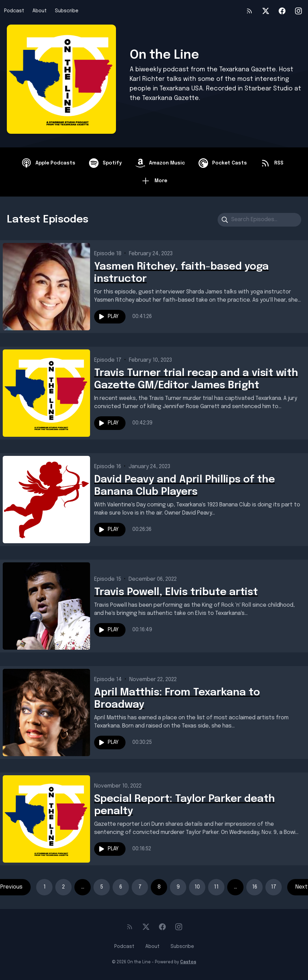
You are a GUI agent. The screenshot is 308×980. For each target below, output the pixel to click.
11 (216, 887)
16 (255, 887)
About (40, 11)
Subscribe (67, 11)
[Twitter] (266, 11)
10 (197, 887)
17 (274, 887)
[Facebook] (282, 11)
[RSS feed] (249, 11)
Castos (188, 962)
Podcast (14, 11)
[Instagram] (298, 11)
